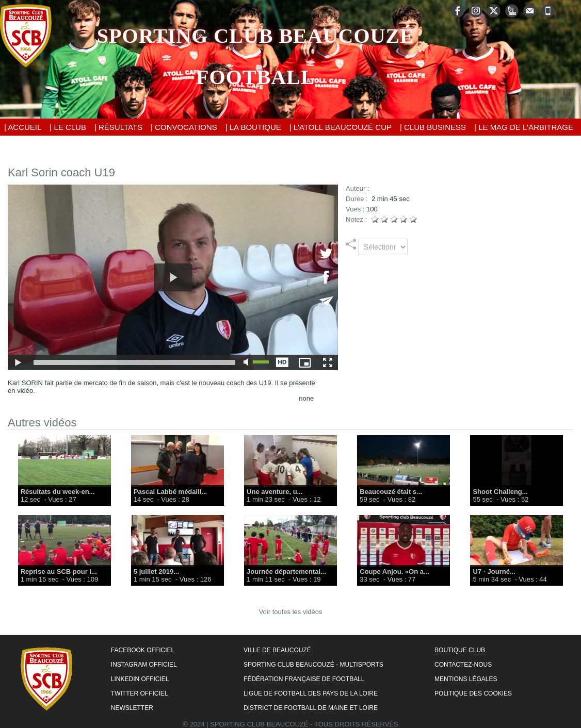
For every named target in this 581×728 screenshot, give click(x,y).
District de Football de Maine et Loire (311, 708)
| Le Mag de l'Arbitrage (524, 127)
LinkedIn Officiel (140, 679)
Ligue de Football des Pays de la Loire (311, 693)
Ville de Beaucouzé (277, 650)
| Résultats (118, 127)
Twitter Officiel (140, 693)
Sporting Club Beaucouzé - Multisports (313, 665)
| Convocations (184, 127)
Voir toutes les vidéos (291, 612)
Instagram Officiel (144, 665)
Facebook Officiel (143, 650)
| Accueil (23, 127)
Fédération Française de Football (304, 679)
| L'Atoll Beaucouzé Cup (341, 127)
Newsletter (132, 708)
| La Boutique (253, 127)
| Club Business (433, 127)
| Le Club (68, 127)
